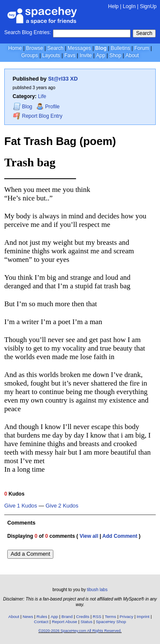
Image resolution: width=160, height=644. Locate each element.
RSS (97, 616)
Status (87, 622)
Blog (101, 48)
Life (42, 96)
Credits (83, 616)
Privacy (126, 616)
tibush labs (97, 590)
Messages (80, 48)
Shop (115, 55)
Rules (42, 616)
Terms (111, 616)
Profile (48, 107)
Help (113, 6)
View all (89, 536)
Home (15, 48)
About (132, 55)
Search (144, 33)
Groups (30, 55)
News (28, 616)
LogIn (129, 6)
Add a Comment (30, 554)
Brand (67, 616)
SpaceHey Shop (111, 622)
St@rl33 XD (63, 79)
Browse (35, 48)
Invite (86, 55)
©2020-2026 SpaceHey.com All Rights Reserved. (80, 631)
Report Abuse (64, 622)
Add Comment (120, 536)
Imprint (143, 616)
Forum (142, 48)
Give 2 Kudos (62, 506)
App (100, 55)
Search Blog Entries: (28, 32)
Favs (70, 55)
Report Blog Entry (38, 116)
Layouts (51, 55)
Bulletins (121, 48)
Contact (41, 622)
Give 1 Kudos (21, 506)
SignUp (148, 6)
